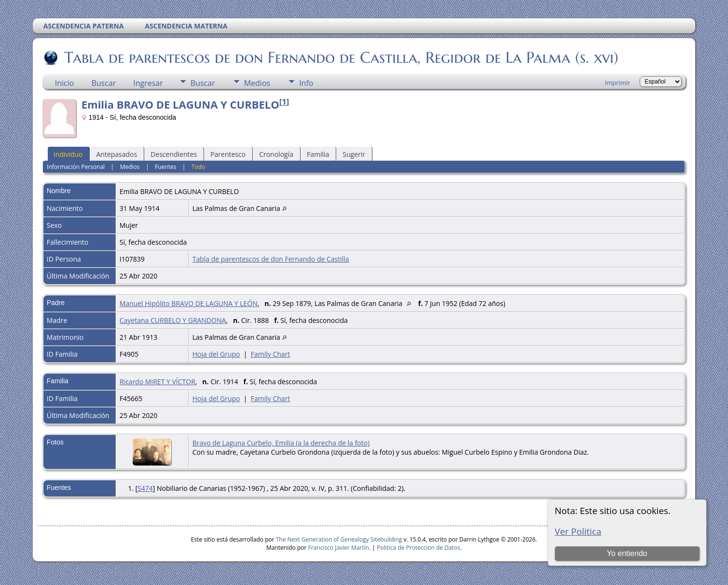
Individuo (68, 154)
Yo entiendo (627, 553)
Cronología (276, 154)
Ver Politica (578, 531)
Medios (257, 83)
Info (306, 83)
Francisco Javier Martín (339, 548)
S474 (145, 488)
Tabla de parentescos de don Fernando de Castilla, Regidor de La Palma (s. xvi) (341, 57)
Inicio (65, 83)
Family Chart (271, 354)
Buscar (103, 83)
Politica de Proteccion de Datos (419, 548)
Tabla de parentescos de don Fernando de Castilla (271, 259)
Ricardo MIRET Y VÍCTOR (158, 382)
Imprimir (617, 83)
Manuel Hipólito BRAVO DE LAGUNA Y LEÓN (189, 303)
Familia (318, 154)
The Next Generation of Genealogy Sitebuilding (339, 539)
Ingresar (148, 83)
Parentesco (228, 154)
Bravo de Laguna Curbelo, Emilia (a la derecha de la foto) (281, 443)
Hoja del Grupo (216, 354)
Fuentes (165, 167)
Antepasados (117, 154)
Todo (198, 167)
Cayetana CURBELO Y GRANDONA (173, 320)
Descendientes (174, 154)
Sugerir (354, 154)
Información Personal (76, 167)
